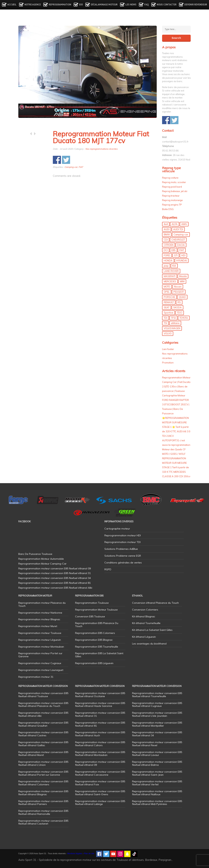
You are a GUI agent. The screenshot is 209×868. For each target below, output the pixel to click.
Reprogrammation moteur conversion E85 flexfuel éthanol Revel (157, 744)
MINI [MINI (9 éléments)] (182, 281)
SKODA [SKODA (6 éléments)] (177, 307)
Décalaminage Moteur (104, 5)
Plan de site (89, 853)
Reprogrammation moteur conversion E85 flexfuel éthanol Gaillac (43, 744)
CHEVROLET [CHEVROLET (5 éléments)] (178, 240)
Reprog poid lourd (172, 187)
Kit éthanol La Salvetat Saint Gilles (152, 630)
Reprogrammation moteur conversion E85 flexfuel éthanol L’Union (43, 763)
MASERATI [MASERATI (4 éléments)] (170, 276)
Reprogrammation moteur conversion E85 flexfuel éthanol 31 (100, 714)
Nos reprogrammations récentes (101, 149)
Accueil (12, 5)
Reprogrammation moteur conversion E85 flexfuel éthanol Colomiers (43, 783)
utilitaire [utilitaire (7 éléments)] (175, 323)
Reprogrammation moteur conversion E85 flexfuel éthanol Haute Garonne (100, 705)
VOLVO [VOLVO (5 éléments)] (168, 333)
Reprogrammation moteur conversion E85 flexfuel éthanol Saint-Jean (157, 773)
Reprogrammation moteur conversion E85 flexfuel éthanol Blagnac (43, 793)
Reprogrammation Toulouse (92, 603)
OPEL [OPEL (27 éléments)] (167, 292)
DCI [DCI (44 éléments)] (166, 250)
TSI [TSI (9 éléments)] (165, 323)
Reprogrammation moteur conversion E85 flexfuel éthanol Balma (157, 763)
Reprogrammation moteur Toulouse (40, 633)
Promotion (168, 363)
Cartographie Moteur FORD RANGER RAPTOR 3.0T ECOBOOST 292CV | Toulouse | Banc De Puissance (176, 404)
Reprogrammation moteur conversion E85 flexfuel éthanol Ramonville (43, 812)
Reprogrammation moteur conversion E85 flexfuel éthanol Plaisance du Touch (43, 705)
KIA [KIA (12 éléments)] (174, 266)
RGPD (108, 569)
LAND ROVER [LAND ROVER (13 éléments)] (171, 271)
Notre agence (33, 5)
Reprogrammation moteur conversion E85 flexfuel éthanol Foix (100, 783)
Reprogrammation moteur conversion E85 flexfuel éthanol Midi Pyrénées (157, 803)
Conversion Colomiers (145, 610)
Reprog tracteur (171, 196)
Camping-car (71, 167)
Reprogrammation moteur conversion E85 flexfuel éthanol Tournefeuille (157, 695)
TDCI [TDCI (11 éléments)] (180, 313)
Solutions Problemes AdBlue (121, 549)
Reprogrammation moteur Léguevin (40, 640)
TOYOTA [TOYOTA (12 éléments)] (184, 318)
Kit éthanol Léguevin (144, 637)
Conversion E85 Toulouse (90, 616)
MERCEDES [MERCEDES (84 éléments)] (170, 281)
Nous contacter (167, 5)
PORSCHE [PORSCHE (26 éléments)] (169, 297)
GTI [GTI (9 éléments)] (176, 255)
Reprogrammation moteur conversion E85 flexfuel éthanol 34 (157, 734)
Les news (131, 5)
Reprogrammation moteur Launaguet (41, 670)
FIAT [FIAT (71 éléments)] (182, 250)
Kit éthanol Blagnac (144, 616)
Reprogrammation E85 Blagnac (94, 640)
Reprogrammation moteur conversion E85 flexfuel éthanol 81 (100, 724)
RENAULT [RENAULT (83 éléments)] (169, 302)
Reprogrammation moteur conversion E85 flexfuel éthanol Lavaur (157, 754)
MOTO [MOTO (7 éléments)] (167, 287)
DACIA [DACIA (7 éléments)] (181, 245)
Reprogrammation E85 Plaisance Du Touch (97, 625)
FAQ (147, 5)
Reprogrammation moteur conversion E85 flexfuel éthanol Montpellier (157, 724)
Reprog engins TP (172, 205)
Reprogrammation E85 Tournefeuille (97, 647)
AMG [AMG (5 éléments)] (184, 224)
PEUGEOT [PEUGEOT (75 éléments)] (179, 292)
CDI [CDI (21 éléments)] (166, 240)
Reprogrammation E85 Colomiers (95, 633)
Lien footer (168, 349)
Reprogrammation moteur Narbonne (40, 613)
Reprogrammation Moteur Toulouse (96, 610)
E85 (81, 5)
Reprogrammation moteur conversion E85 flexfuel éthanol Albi (43, 714)
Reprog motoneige (172, 200)
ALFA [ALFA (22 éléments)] (175, 224)
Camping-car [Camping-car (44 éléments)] (181, 234)
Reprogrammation (60, 5)
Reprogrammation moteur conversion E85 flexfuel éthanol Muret (43, 754)
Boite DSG (168, 209)
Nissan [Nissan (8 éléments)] (178, 287)
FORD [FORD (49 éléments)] (167, 255)
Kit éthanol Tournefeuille (146, 623)
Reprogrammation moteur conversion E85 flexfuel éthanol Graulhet (43, 724)
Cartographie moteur (117, 529)
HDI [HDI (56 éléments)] (183, 255)
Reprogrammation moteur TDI (122, 542)
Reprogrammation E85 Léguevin (94, 663)
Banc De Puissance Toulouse (35, 554)
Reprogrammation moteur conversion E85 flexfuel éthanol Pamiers (43, 803)
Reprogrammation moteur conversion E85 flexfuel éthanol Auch (100, 734)
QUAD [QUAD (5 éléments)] (182, 297)
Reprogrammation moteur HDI (123, 535)
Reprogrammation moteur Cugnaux (40, 663)
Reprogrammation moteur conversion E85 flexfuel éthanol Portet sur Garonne (43, 773)
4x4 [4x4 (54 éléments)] (166, 224)
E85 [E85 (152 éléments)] (174, 250)
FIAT (81, 167)
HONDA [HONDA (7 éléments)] (168, 261)
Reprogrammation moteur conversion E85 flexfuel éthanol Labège (100, 803)
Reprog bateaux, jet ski (175, 191)
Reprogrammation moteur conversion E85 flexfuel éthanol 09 (100, 763)
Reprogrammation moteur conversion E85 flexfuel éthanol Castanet (43, 822)
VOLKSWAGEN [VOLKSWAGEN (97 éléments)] (172, 328)
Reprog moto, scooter (174, 182)
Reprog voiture (170, 178)
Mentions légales (75, 853)
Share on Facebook (57, 160)
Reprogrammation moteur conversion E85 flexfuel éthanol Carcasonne (100, 773)
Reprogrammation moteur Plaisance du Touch (42, 604)
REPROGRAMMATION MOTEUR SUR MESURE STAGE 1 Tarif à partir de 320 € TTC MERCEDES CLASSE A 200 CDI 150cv (176, 467)
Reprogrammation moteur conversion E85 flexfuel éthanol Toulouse (43, 695)
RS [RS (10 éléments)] (179, 302)
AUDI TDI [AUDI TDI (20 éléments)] (178, 229)
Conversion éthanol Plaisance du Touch (155, 603)
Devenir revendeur (196, 5)
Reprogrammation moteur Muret (38, 626)
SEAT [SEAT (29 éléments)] (167, 307)
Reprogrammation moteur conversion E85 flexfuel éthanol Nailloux (157, 793)
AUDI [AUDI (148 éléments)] (167, 229)
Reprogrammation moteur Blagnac (39, 619)
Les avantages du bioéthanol (149, 644)
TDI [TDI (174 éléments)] (166, 318)
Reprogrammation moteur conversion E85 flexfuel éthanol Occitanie (100, 695)
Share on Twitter (66, 160)
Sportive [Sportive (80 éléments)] (168, 313)
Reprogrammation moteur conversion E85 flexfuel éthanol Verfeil (157, 783)
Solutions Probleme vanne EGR (123, 556)
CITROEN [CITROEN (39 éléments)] (169, 245)
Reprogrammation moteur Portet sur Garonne (40, 655)
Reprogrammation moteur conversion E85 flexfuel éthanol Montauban (100, 754)
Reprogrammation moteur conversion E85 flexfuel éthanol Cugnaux (157, 705)
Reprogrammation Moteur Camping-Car (42, 564)
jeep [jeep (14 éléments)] (166, 266)
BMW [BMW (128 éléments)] (167, 234)
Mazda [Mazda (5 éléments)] (183, 276)
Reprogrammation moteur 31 (36, 677)
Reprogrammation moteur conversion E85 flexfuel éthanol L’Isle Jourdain (157, 714)
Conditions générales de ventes (123, 563)
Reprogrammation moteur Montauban (41, 647)
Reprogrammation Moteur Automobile (41, 559)
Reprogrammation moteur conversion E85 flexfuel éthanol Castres (43, 734)
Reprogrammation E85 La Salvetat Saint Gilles (99, 655)
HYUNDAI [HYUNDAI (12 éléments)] (182, 261)
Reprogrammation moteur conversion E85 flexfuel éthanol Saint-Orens (100, 793)
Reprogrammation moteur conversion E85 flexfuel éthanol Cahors (100, 744)
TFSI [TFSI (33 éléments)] (173, 318)
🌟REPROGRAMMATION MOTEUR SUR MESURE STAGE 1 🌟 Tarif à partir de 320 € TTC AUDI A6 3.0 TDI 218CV (176, 427)
